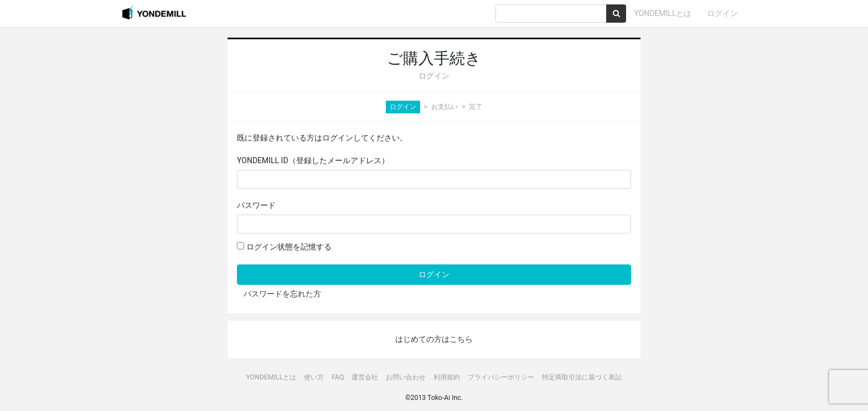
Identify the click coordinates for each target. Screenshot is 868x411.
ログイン (722, 13)
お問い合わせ (406, 377)
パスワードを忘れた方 (282, 294)
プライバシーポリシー (501, 377)
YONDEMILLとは (663, 13)
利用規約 (447, 377)
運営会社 (365, 377)
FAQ (338, 377)
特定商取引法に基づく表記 (582, 377)
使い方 (314, 377)
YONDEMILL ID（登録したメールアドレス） (313, 160)
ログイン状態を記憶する (284, 247)
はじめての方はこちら (434, 339)
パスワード (256, 205)
